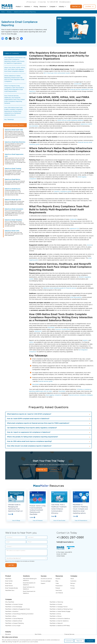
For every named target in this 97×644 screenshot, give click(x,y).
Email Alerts (9, 583)
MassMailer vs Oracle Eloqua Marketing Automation (19, 614)
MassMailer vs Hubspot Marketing (14, 623)
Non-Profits (38, 634)
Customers (73, 581)
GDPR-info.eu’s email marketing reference (70, 120)
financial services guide (45, 381)
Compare (52, 7)
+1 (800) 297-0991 (53, 2)
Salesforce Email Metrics (12, 179)
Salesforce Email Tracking (13, 169)
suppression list (74, 228)
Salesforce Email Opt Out (13, 200)
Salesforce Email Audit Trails (14, 130)
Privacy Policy (12, 561)
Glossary (9, 12)
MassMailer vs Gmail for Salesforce (59, 621)
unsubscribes (66, 329)
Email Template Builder (12, 588)
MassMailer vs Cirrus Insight (13, 626)
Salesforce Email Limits (12, 231)
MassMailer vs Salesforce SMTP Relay (60, 626)
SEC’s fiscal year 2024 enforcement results (57, 73)
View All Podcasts (38, 520)
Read (11, 514)
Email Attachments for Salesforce (29, 592)
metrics (31, 342)
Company (74, 576)
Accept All (90, 641)
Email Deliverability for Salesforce (29, 584)
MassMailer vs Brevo (11, 616)
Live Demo (89, 7)
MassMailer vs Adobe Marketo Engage (60, 611)
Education (8, 634)
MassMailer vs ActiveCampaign (14, 607)
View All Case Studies (59, 520)
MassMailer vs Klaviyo (56, 616)
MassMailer (51, 327)
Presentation (59, 586)
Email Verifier (9, 581)
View (75, 516)
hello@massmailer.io (65, 2)
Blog (57, 581)
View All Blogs (16, 520)
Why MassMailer (10, 602)
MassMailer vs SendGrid (12, 611)
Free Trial (76, 7)
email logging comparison (54, 395)
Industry (61, 7)
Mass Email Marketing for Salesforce (30, 580)
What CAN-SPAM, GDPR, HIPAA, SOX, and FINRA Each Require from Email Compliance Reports (15, 69)
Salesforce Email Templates (13, 220)
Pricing (36, 7)
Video (57, 583)
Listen (32, 517)
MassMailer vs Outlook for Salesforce (60, 618)
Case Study (59, 590)
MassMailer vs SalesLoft (56, 623)
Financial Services (69, 634)
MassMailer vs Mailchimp (56, 602)
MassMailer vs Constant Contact (14, 604)
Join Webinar (59, 593)
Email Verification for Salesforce (29, 588)
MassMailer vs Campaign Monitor (59, 607)
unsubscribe (78, 84)
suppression (38, 331)
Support (43, 583)
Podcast (58, 588)
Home (3, 12)
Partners (73, 583)
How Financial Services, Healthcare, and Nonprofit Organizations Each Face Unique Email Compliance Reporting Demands (14, 99)
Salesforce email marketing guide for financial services (60, 288)
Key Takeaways (9, 119)
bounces (90, 245)
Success (44, 576)
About (72, 579)
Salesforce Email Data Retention (15, 142)
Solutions (27, 7)
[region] (48, 639)
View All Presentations (81, 520)
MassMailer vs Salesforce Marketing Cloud (61, 609)
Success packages (46, 581)
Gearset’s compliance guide (63, 191)
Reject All (79, 641)
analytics (85, 340)
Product (18, 7)
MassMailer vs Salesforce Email (14, 621)
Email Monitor (9, 586)
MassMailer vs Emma (55, 614)
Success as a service (46, 579)
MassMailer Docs (10, 590)
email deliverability (76, 297)
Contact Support (31, 2)
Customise (68, 641)
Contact (73, 588)
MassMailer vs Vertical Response (14, 618)
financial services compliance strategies (81, 395)
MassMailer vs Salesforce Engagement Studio (18, 609)
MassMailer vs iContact (56, 604)
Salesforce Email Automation (14, 209)
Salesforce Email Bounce (13, 189)
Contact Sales (42, 2)
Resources (43, 7)
